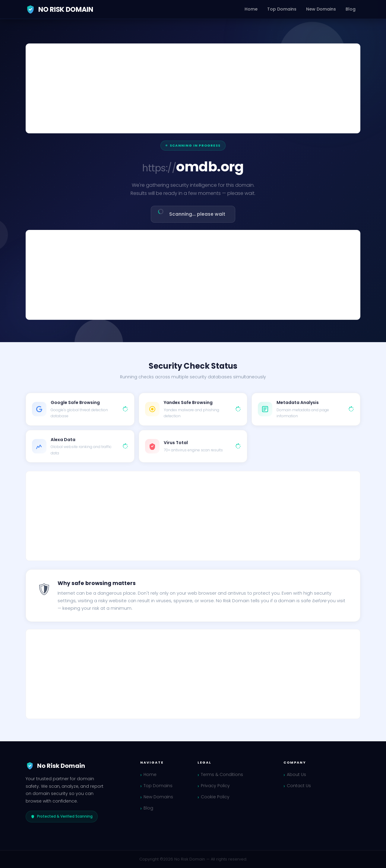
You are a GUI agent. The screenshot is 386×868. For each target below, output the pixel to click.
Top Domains (282, 9)
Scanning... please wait (191, 212)
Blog (351, 9)
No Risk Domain (59, 9)
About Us (296, 774)
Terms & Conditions (222, 774)
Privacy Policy (215, 786)
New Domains (321, 9)
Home (251, 9)
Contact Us (299, 786)
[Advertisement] (193, 88)
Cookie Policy (215, 797)
